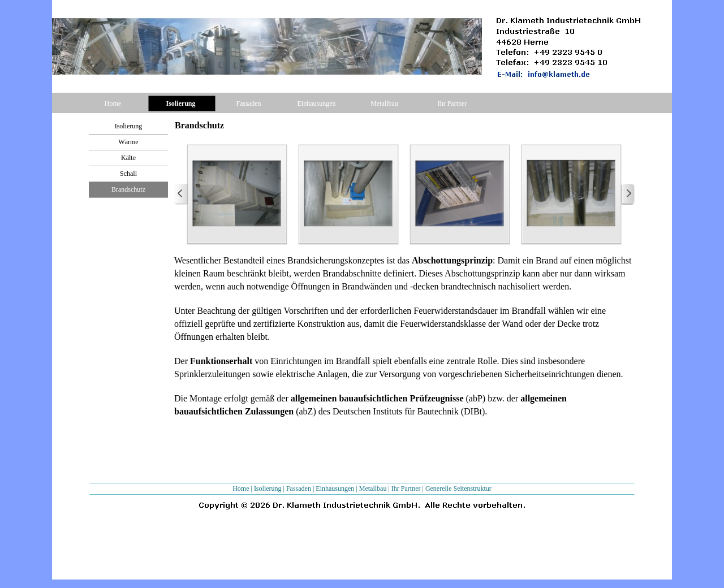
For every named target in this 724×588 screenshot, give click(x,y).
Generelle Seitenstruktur (458, 488)
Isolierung (268, 488)
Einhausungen (335, 488)
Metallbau (373, 488)
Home (241, 488)
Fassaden (299, 488)
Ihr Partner (406, 488)
